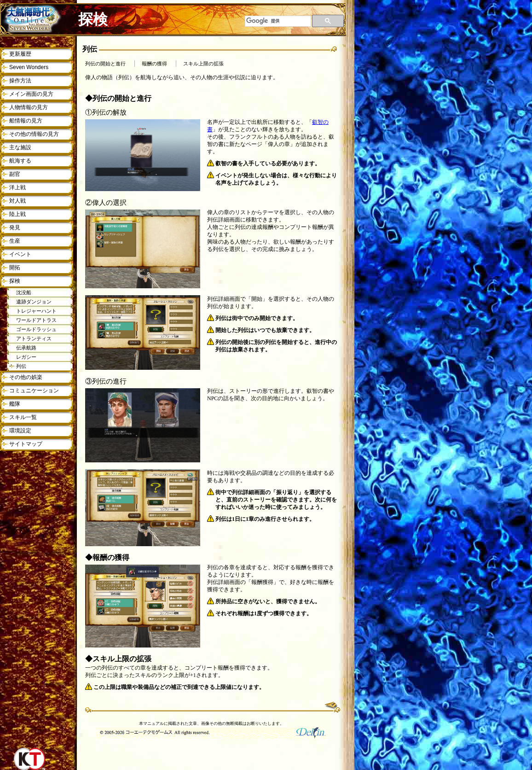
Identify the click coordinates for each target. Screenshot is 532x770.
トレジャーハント (36, 311)
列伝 (21, 366)
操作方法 (20, 81)
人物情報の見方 (29, 107)
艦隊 (15, 404)
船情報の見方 (26, 121)
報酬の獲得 (154, 64)
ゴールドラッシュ (36, 329)
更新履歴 (20, 54)
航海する (20, 161)
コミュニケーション (34, 391)
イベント (20, 254)
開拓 (15, 268)
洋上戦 (17, 187)
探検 (15, 281)
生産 (15, 241)
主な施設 (20, 147)
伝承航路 (26, 348)
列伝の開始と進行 (105, 64)
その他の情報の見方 (34, 134)
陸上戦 (17, 214)
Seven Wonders (29, 67)
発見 (15, 227)
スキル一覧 (23, 417)
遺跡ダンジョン (34, 302)
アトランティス (34, 338)
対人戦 (17, 201)
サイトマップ (26, 444)
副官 (15, 174)
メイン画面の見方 (31, 94)
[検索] (278, 21)
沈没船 (24, 292)
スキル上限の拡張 (203, 64)
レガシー (26, 357)
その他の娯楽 (26, 377)
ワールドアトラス (36, 320)
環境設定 (20, 431)
